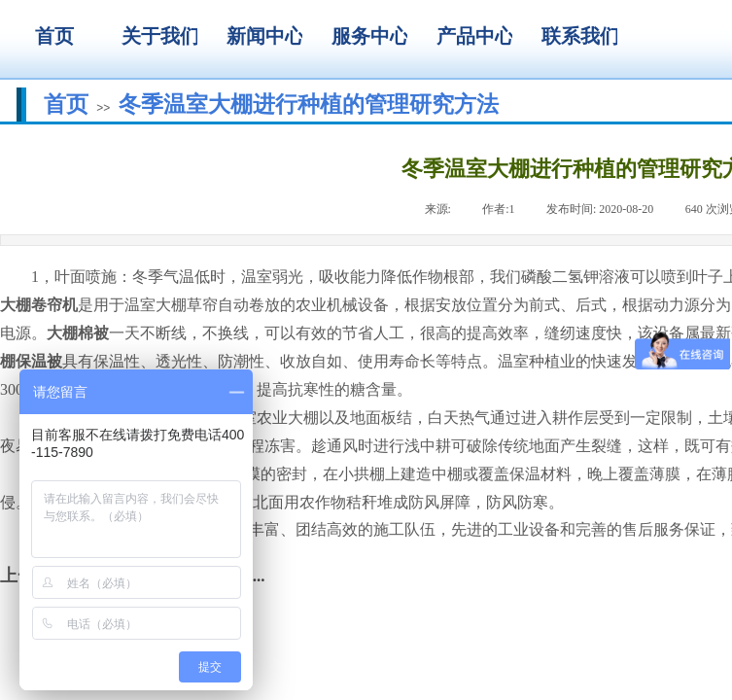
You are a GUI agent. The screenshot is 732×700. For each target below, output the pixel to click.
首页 (66, 104)
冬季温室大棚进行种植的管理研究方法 (309, 104)
